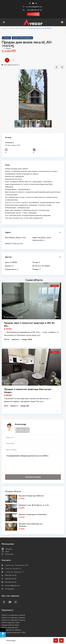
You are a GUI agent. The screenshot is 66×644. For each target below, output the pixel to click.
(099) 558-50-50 (11, 579)
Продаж (6, 38)
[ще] (38, 335)
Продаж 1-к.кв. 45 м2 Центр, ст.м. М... (34, 505)
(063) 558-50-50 (11, 582)
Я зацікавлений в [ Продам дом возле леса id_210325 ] (33, 463)
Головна (4, 28)
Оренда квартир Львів (10, 625)
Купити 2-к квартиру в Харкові (13, 618)
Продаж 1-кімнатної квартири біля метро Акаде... (28, 391)
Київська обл (18, 244)
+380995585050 (22, 428)
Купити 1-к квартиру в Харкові (13, 615)
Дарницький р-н (14, 65)
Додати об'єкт (33, 14)
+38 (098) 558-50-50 (34, 10)
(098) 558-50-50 (11, 575)
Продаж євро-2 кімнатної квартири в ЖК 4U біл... (29, 324)
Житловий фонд (21, 28)
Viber (7, 552)
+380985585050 (22, 432)
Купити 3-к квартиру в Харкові (13, 620)
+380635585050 (22, 430)
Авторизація (9, 589)
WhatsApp (9, 554)
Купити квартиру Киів (10, 628)
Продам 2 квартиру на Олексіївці (33, 514)
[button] (62, 71)
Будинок (12, 28)
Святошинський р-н (13, 317)
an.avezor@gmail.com (34, 7)
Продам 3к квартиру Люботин (31, 496)
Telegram (9, 549)
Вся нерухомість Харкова (11, 630)
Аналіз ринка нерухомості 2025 (14, 632)
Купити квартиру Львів (10, 623)
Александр (20, 424)
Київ (5, 65)
